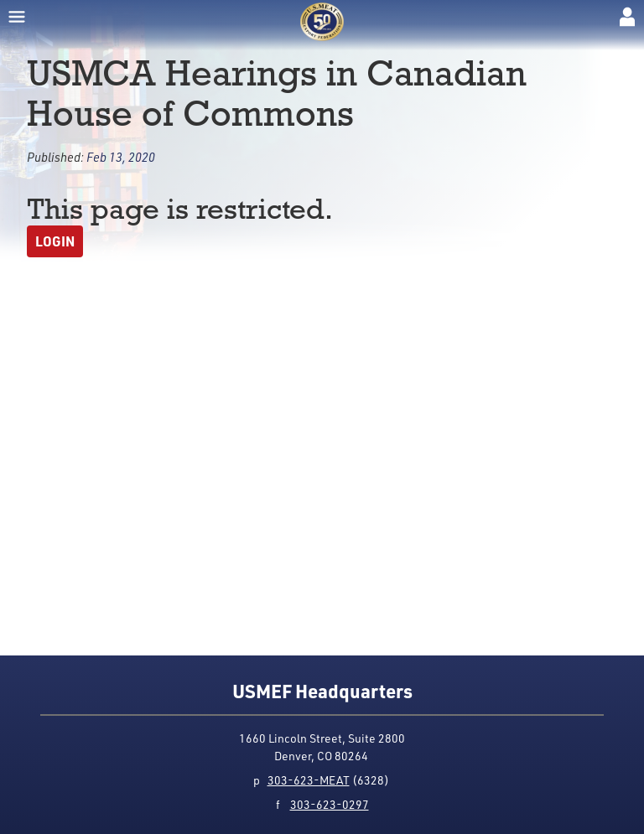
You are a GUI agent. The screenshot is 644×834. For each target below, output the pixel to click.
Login (55, 241)
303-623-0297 (330, 804)
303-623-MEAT (309, 780)
